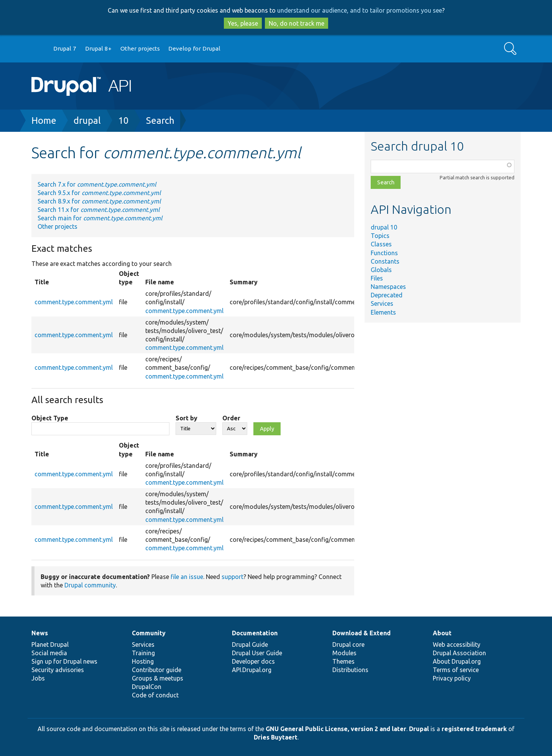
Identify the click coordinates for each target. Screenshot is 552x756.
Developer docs (253, 661)
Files (377, 278)
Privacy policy (452, 678)
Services (382, 303)
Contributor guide (157, 670)
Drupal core (348, 644)
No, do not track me (297, 23)
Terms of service (456, 670)
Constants (385, 261)
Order (231, 418)
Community (149, 633)
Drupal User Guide (257, 653)
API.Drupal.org (252, 670)
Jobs (38, 678)
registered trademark (474, 729)
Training (143, 653)
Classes (381, 244)
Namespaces (388, 287)
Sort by (186, 418)
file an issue (187, 577)
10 (123, 121)
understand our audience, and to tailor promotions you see (360, 10)
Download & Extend (361, 633)
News (40, 633)
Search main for (100, 218)
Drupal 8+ (98, 48)
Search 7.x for (97, 184)
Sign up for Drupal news (64, 661)
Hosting (143, 661)
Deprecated (387, 295)
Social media (49, 653)
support (232, 577)
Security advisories (58, 670)
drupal (87, 121)
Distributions (350, 670)
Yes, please (243, 23)
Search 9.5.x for (99, 193)
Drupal (419, 729)
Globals (381, 270)
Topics (380, 236)
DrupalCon (147, 687)
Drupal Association (459, 653)
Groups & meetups (158, 678)
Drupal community (90, 585)
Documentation (255, 633)
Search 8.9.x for (99, 201)
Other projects (140, 48)
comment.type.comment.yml (74, 302)
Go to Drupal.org (39, 49)
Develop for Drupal (194, 48)
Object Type (50, 418)
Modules (344, 653)
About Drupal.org (457, 661)
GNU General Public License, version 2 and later (336, 729)
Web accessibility (457, 644)
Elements (383, 312)
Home (44, 121)
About (442, 633)
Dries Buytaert (276, 737)
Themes (343, 661)
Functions (384, 253)
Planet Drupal (50, 644)
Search (160, 121)
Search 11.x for (99, 210)
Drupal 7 (65, 48)
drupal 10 (384, 227)
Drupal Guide (250, 644)
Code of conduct (155, 695)
